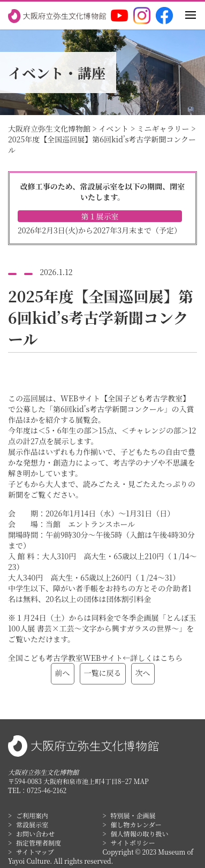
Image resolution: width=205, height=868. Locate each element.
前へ (63, 673)
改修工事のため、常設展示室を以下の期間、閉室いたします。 (102, 208)
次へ (143, 673)
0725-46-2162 (47, 790)
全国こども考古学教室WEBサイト (65, 658)
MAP (141, 781)
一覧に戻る (103, 673)
